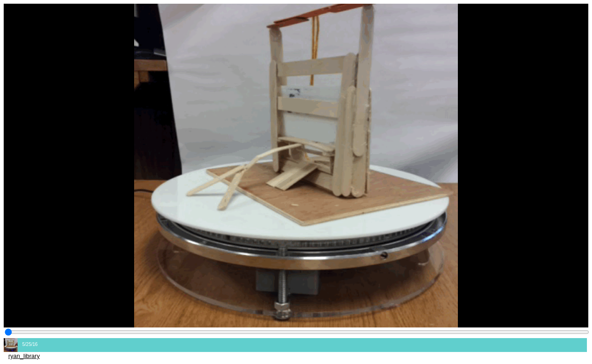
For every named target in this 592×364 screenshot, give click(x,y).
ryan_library (24, 356)
